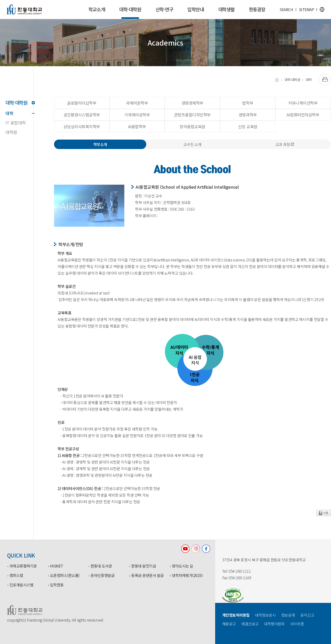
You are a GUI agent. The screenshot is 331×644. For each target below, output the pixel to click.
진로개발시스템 (21, 585)
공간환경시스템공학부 (82, 115)
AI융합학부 (137, 126)
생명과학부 (248, 115)
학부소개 (100, 144)
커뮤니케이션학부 (303, 103)
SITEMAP (306, 9)
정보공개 (288, 615)
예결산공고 (250, 624)
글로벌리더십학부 (82, 103)
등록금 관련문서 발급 (147, 576)
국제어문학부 (137, 103)
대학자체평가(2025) (187, 576)
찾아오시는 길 (182, 566)
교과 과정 (285, 144)
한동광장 (257, 9)
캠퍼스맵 (16, 576)
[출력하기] (325, 79)
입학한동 (57, 585)
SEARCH (286, 9)
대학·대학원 (130, 12)
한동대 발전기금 (144, 566)
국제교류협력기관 (23, 566)
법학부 (248, 103)
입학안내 (196, 9)
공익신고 (307, 615)
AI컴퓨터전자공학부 (303, 115)
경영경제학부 (192, 103)
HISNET (57, 566)
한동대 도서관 (101, 566)
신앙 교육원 (248, 126)
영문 (322, 9)
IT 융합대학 (16, 123)
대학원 (11, 132)
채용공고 (229, 624)
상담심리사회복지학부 (82, 126)
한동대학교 (24, 9)
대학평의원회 (274, 624)
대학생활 (226, 9)
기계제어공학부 (137, 115)
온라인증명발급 (103, 576)
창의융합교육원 (192, 126)
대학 (19, 113)
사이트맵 (297, 624)
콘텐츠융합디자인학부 (192, 115)
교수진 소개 (192, 144)
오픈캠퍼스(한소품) (65, 576)
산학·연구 (164, 9)
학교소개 (97, 9)
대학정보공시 (265, 615)
